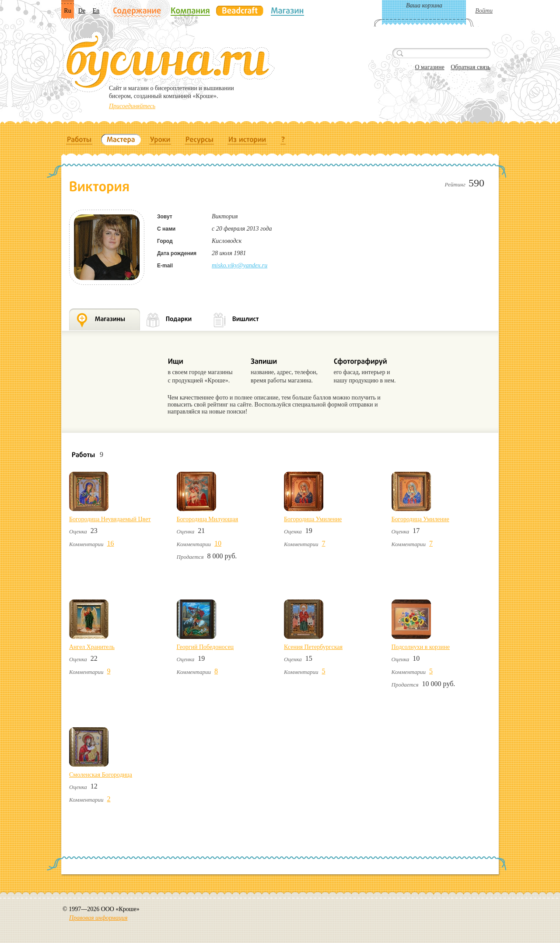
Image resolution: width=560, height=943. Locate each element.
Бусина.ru (169, 62)
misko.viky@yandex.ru (240, 265)
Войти (484, 11)
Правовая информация (98, 918)
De (82, 11)
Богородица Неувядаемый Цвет (110, 519)
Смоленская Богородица (101, 775)
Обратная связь (471, 67)
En (96, 11)
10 (218, 543)
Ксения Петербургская (313, 647)
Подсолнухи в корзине (421, 647)
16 (111, 543)
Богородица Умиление (313, 519)
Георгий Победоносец (205, 647)
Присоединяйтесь (132, 106)
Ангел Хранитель (92, 647)
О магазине (429, 67)
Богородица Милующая (208, 519)
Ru (67, 11)
